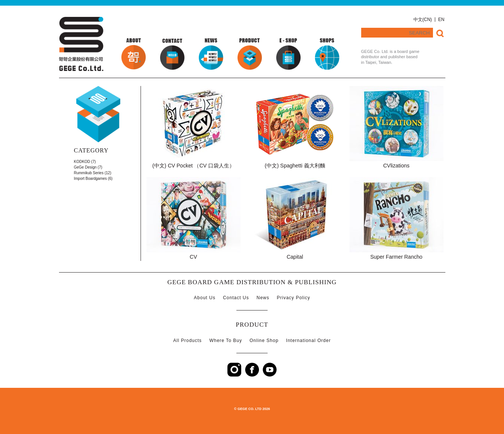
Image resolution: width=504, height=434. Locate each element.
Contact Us (236, 298)
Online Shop (264, 341)
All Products (188, 341)
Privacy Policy (294, 298)
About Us (205, 298)
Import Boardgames (91, 179)
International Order (308, 341)
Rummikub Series (89, 173)
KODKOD (82, 162)
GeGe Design (86, 167)
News (263, 298)
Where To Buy (226, 341)
